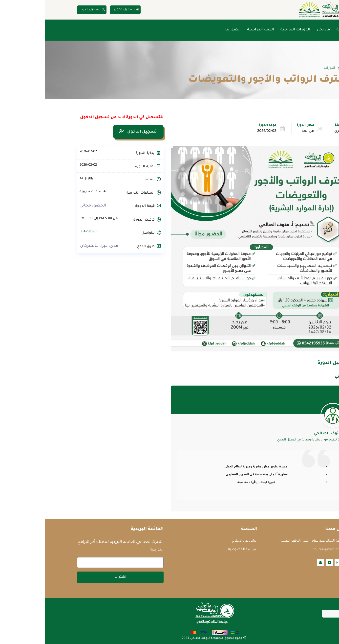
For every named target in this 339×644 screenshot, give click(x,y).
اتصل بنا (188, 30)
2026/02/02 (222, 131)
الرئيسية (299, 30)
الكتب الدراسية (216, 30)
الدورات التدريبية (251, 30)
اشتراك (76, 577)
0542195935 (44, 232)
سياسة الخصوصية (198, 549)
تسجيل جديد (49, 10)
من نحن (279, 30)
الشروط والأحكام (200, 541)
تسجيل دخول (82, 10)
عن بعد (263, 131)
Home (302, 68)
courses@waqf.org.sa (284, 550)
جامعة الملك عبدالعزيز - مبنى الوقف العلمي (268, 541)
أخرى (294, 131)
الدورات (285, 68)
